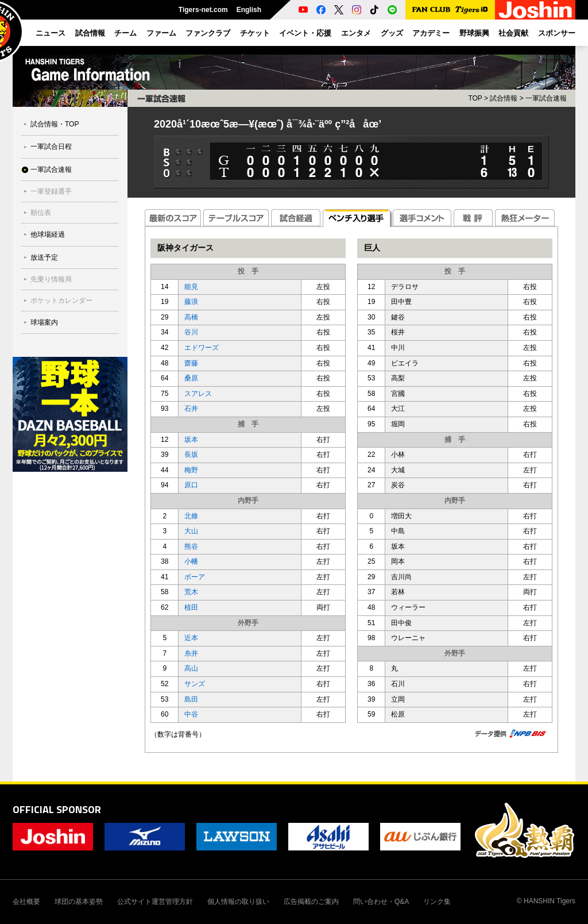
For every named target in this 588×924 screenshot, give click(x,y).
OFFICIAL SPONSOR (57, 809)
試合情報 (504, 98)
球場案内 (44, 322)
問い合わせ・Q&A (381, 902)
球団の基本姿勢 (79, 902)
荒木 (191, 592)
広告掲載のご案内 (311, 902)
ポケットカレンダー (61, 301)
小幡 (191, 561)
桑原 (191, 378)
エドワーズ (202, 348)
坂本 (191, 440)
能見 (191, 287)
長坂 (191, 455)
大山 (191, 531)
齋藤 (191, 363)
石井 (191, 409)
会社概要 (26, 902)
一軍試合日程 (51, 147)
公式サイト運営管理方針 (155, 902)
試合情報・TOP (55, 124)
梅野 (191, 470)
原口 (191, 485)
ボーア (195, 577)
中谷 (191, 714)
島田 (191, 699)
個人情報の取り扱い (238, 902)
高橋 (191, 317)
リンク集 (437, 902)
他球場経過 (48, 234)
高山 (191, 668)
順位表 (41, 213)
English (249, 10)
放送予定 (44, 257)
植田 (191, 607)
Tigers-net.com (203, 10)
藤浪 (191, 302)
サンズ (195, 684)
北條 (191, 516)
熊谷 (191, 546)
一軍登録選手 (51, 191)
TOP (475, 98)
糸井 (191, 653)
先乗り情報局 (51, 279)
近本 (191, 638)
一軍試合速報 (51, 170)
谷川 (191, 332)
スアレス (198, 394)
